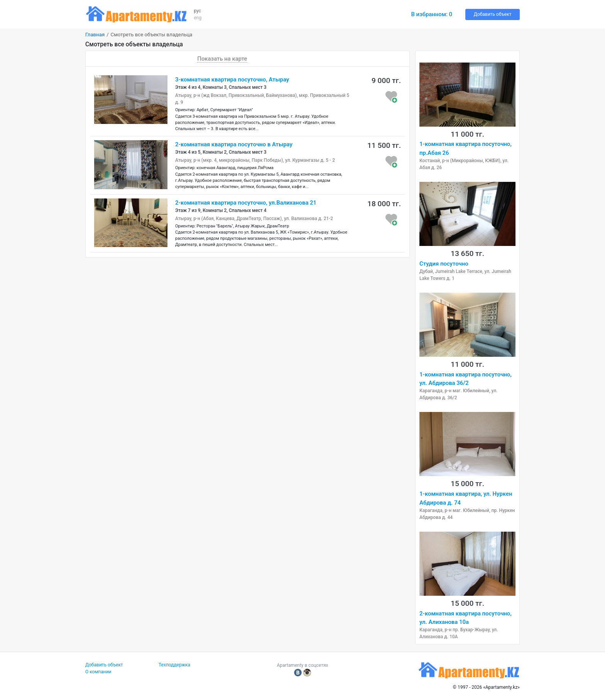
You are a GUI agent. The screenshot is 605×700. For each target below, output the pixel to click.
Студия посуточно (444, 264)
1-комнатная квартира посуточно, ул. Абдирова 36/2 (466, 379)
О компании (98, 672)
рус (198, 11)
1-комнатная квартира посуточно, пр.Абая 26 (466, 148)
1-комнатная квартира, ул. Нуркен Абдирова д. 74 (466, 498)
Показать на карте (222, 59)
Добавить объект (493, 14)
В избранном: (432, 14)
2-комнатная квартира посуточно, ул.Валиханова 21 (246, 203)
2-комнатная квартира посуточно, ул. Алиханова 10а (466, 618)
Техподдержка (174, 665)
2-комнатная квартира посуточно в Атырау (234, 144)
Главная (95, 35)
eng (198, 18)
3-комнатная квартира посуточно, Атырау (232, 80)
